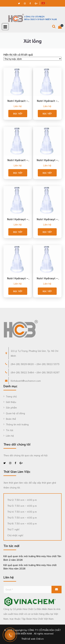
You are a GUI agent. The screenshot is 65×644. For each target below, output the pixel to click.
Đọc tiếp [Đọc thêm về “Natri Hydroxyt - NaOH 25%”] (47, 173)
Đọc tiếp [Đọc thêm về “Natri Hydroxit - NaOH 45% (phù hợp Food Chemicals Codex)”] (47, 113)
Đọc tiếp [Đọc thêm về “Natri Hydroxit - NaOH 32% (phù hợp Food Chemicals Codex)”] (18, 113)
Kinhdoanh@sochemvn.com (26, 381)
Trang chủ (11, 396)
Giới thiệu (11, 402)
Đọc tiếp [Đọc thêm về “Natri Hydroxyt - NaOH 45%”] (18, 291)
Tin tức (10, 430)
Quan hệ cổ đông (15, 413)
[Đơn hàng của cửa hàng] (32, 59)
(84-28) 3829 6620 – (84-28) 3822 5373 (35, 364)
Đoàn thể (11, 419)
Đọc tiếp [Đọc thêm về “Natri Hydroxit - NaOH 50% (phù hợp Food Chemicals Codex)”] (18, 173)
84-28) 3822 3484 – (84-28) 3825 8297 (36, 372)
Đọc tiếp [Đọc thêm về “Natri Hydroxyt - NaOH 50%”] (47, 291)
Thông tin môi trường (17, 424)
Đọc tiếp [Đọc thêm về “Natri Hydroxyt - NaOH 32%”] (18, 232)
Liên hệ (18, 106)
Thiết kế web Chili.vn (32, 639)
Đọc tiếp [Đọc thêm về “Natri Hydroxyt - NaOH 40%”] (47, 232)
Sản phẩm (11, 407)
